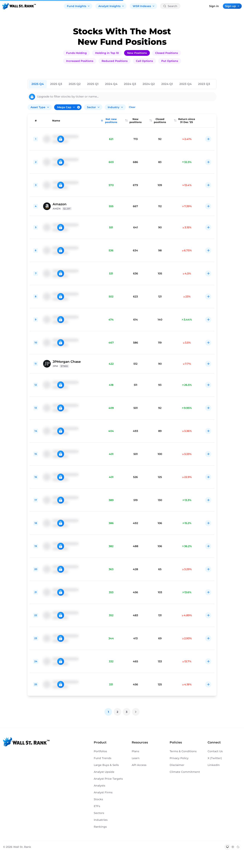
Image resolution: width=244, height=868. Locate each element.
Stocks (98, 799)
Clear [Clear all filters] (132, 107)
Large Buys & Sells (106, 765)
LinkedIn (214, 765)
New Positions (137, 53)
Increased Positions (80, 61)
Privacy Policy (179, 758)
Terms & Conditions (183, 751)
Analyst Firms (103, 792)
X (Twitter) (215, 758)
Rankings (100, 827)
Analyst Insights (111, 6)
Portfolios (100, 751)
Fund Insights (78, 6)
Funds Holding (76, 53)
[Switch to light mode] (233, 847)
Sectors (99, 813)
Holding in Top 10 (107, 53)
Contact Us (215, 751)
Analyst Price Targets (108, 779)
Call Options (144, 61)
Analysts (100, 786)
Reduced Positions (115, 61)
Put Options (170, 61)
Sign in (214, 6)
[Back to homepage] (19, 6)
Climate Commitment (185, 772)
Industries (101, 820)
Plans (135, 751)
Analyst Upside (104, 772)
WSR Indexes (144, 6)
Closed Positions (167, 53)
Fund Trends (103, 758)
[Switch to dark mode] (238, 847)
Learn (136, 758)
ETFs (97, 806)
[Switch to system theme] (227, 847)
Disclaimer (177, 765)
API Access (139, 765)
